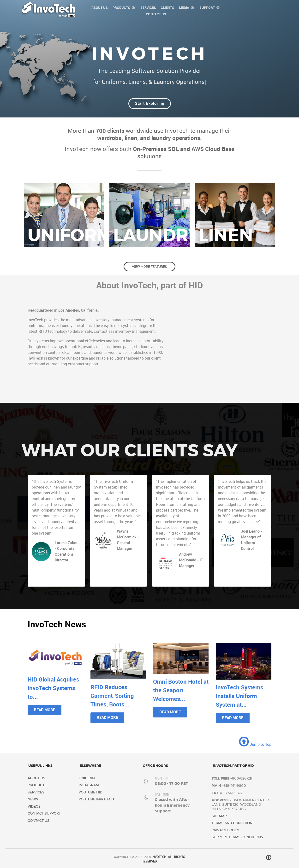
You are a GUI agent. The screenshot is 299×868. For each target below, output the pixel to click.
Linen (226, 235)
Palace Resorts (65, 565)
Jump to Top (255, 744)
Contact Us (39, 821)
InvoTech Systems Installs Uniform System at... (239, 696)
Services (36, 792)
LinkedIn (87, 778)
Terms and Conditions (233, 823)
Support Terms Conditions (237, 837)
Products (37, 785)
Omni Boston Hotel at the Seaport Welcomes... (181, 690)
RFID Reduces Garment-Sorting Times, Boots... (112, 696)
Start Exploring (150, 103)
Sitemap (219, 816)
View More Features (149, 267)
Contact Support (44, 813)
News (33, 799)
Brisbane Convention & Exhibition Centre (190, 576)
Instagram (89, 785)
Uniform (70, 235)
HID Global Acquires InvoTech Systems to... (53, 688)
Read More (45, 710)
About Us (36, 778)
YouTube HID (91, 792)
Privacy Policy (225, 830)
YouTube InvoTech (96, 799)
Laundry (157, 235)
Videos (34, 807)
